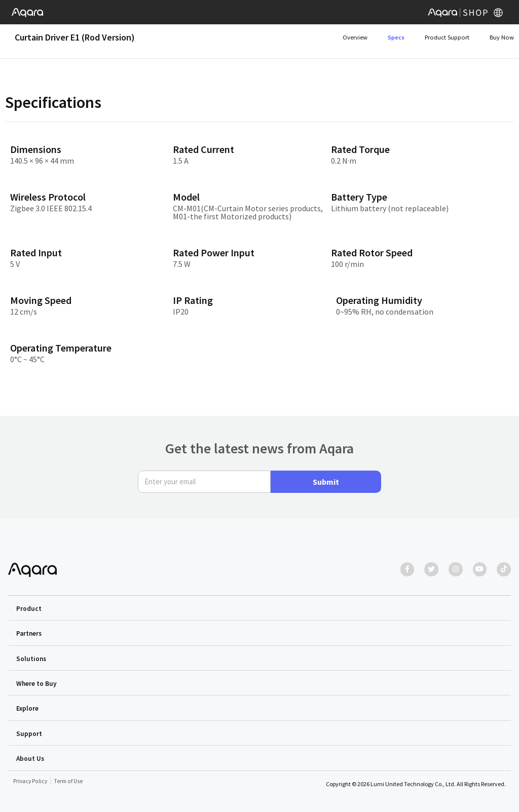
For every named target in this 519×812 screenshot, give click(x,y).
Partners (30, 635)
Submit (326, 483)
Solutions (32, 660)
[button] (259, 609)
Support (29, 734)
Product (29, 610)
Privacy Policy (31, 781)
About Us (31, 759)
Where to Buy (37, 684)
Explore (28, 709)
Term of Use (70, 781)
